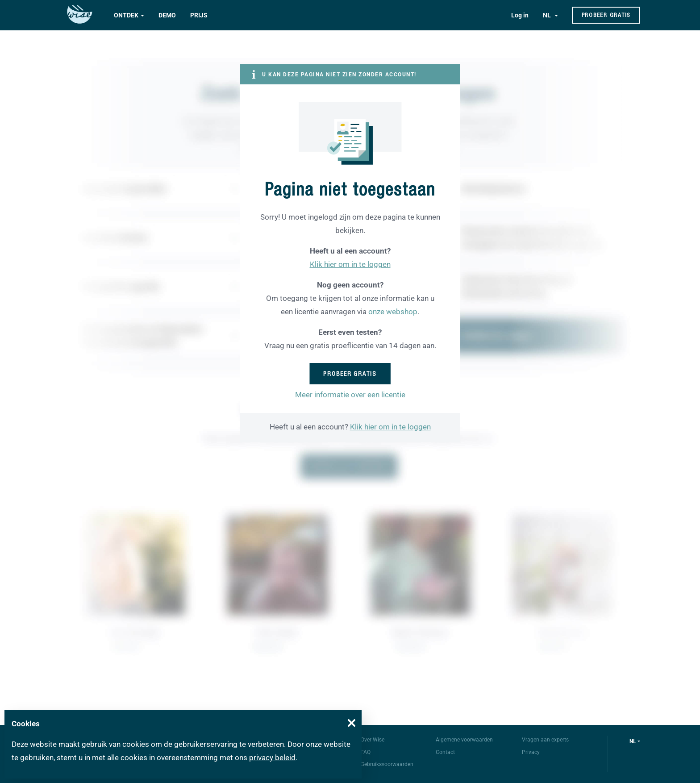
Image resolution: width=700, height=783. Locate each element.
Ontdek (126, 15)
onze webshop (393, 312)
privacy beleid (272, 758)
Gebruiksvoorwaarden (387, 764)
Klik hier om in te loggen (350, 264)
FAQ (366, 752)
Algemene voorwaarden (464, 740)
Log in (520, 15)
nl (633, 741)
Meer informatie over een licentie (350, 395)
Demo (167, 15)
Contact (445, 752)
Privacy (531, 752)
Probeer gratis (606, 15)
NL (548, 15)
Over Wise (373, 740)
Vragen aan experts (545, 740)
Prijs (199, 15)
